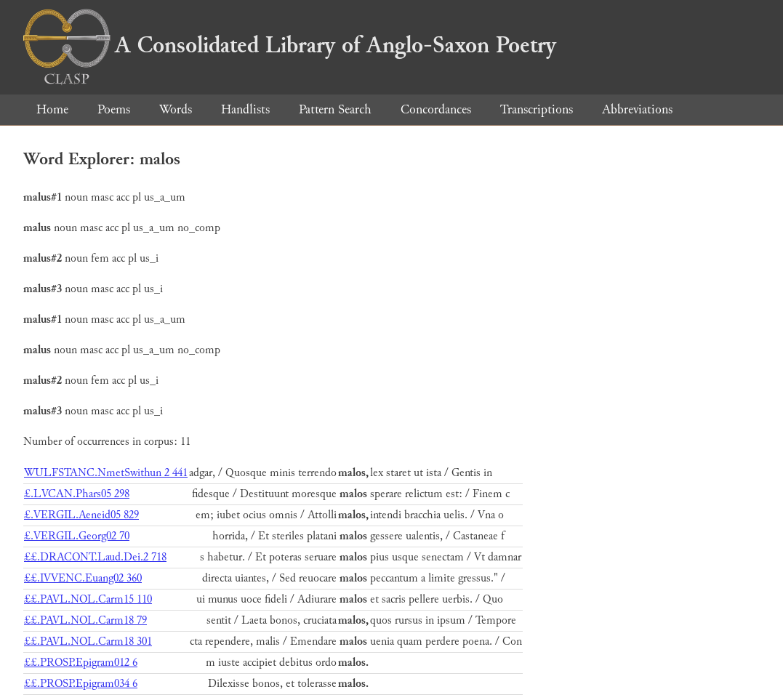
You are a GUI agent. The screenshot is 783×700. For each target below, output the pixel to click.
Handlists (245, 109)
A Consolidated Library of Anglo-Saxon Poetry (290, 45)
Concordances (436, 109)
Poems (114, 109)
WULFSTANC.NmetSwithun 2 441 (106, 473)
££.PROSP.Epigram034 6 (81, 684)
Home (52, 109)
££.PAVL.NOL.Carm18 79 (85, 620)
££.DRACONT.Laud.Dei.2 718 (95, 557)
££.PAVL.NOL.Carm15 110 (88, 599)
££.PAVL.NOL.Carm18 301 (88, 641)
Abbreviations (637, 109)
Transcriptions (537, 109)
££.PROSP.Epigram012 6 (81, 663)
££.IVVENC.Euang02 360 (83, 578)
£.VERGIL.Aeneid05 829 (81, 515)
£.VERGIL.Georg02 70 (77, 536)
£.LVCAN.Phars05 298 (77, 494)
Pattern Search (335, 109)
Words (176, 109)
